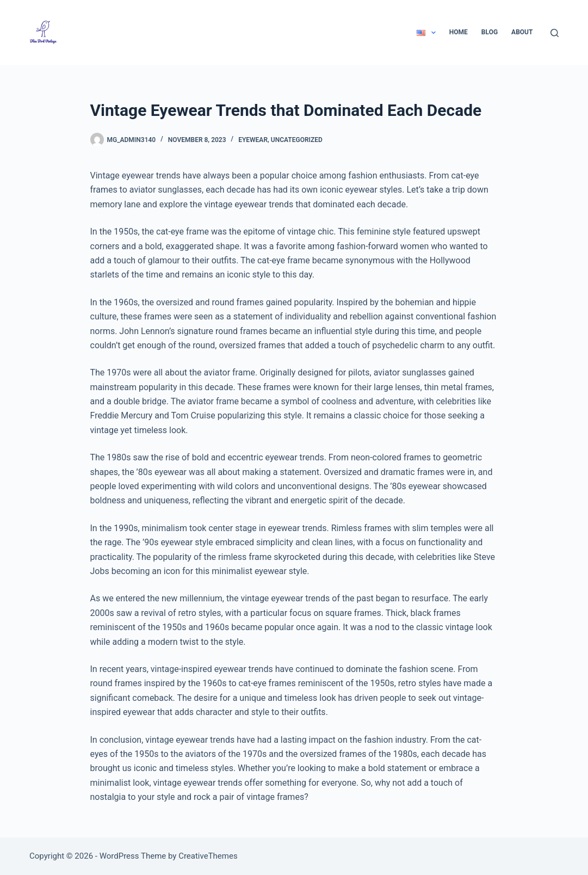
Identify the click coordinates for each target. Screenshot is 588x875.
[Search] (555, 33)
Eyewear (253, 140)
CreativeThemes (208, 856)
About (522, 32)
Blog (490, 32)
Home (459, 32)
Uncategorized (297, 140)
